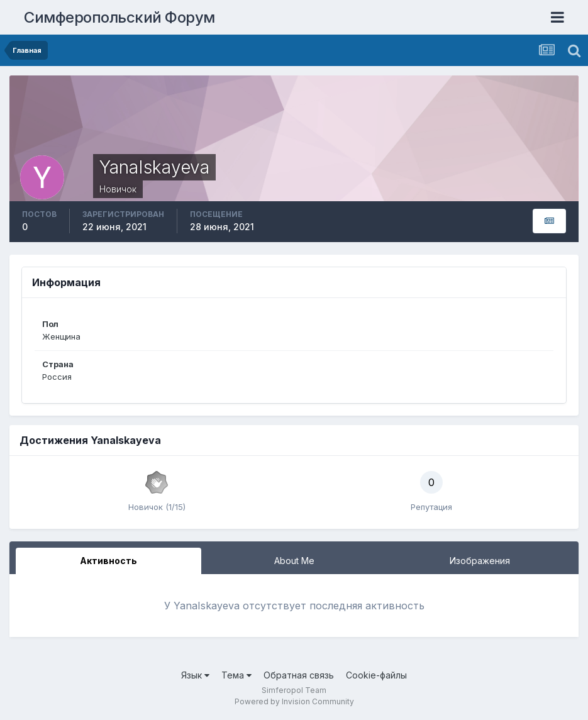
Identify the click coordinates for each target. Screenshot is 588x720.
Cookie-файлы (376, 675)
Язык (195, 675)
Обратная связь (299, 675)
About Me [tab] (294, 561)
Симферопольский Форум (119, 17)
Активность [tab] (108, 561)
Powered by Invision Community (294, 701)
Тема (236, 675)
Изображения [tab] (480, 561)
